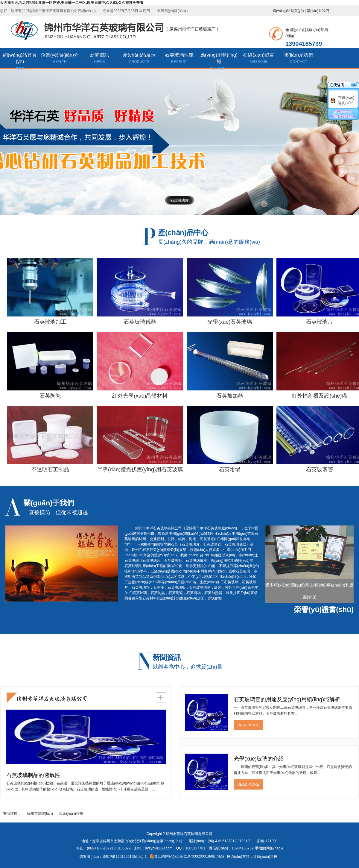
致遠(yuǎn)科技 (71, 814)
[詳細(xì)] (215, 598)
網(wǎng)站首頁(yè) (288, 11)
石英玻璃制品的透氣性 (33, 775)
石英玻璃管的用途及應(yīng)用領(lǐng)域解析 (287, 699)
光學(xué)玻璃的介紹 (259, 759)
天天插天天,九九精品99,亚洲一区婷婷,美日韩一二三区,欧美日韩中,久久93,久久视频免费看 (72, 3)
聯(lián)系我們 (318, 11)
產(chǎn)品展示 (139, 59)
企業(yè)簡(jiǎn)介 (60, 59)
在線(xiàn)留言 (259, 59)
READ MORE (248, 725)
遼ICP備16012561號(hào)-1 (124, 857)
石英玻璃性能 (179, 59)
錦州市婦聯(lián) (40, 814)
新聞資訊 (99, 59)
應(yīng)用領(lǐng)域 (219, 60)
